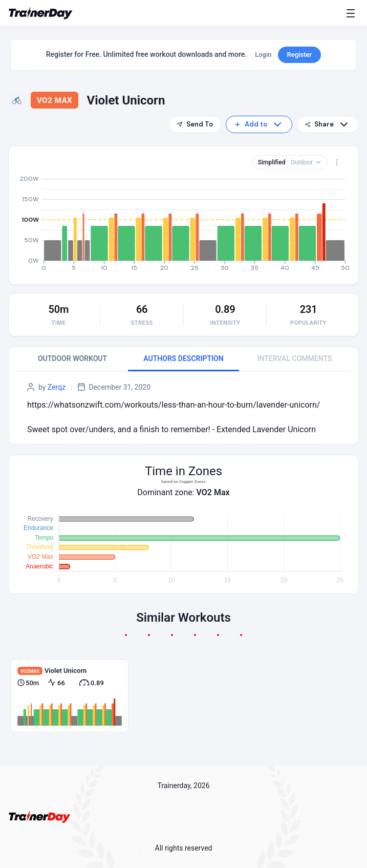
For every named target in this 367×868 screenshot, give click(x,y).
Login (263, 55)
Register (300, 55)
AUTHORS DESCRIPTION (183, 358)
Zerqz (57, 387)
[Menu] (353, 13)
